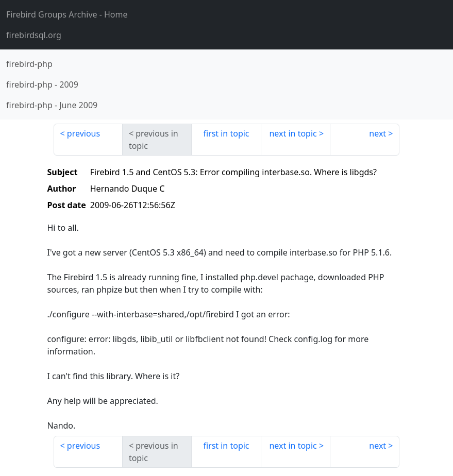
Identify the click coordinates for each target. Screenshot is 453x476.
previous (83, 133)
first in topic (226, 133)
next (377, 133)
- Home (67, 14)
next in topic (293, 133)
